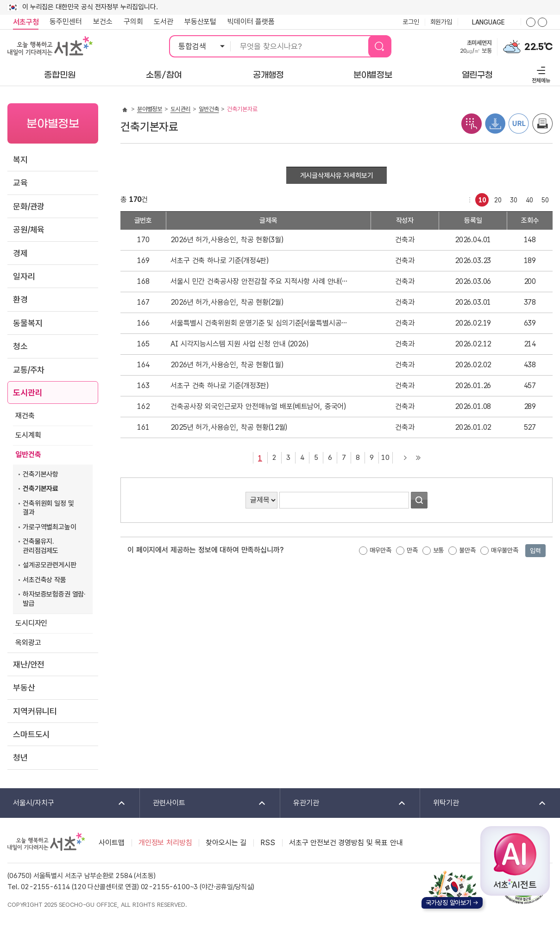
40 (528, 198)
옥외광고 (28, 643)
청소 (20, 346)
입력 (535, 551)
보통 (439, 550)
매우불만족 (505, 550)
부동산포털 (200, 22)
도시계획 (28, 435)
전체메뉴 (540, 73)
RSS (268, 843)
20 (496, 198)
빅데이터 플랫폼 (251, 22)
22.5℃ (538, 47)
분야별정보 (150, 109)
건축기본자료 (41, 489)
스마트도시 (31, 734)
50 (544, 198)
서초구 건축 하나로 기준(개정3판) (220, 386)
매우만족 (381, 550)
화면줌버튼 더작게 (542, 22)
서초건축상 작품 (44, 580)
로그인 (411, 22)
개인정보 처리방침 (165, 843)
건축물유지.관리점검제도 (41, 546)
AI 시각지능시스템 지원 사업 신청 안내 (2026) (239, 344)
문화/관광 (29, 206)
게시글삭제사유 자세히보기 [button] (337, 176)
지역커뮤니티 (35, 711)
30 (512, 198)
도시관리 (28, 392)
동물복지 (28, 323)
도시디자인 (31, 623)
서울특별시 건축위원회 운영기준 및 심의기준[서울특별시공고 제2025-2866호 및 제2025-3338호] (261, 323)
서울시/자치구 (63, 803)
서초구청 (26, 22)
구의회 (133, 22)
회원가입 (441, 22)
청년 (20, 757)
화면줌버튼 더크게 (531, 22)
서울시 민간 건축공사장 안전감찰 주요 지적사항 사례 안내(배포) (261, 281)
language (489, 23)
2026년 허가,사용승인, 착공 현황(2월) (227, 302)
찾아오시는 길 (226, 843)
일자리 (24, 276)
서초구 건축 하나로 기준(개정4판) (220, 260)
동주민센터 (63, 22)
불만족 (467, 550)
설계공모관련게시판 (50, 565)
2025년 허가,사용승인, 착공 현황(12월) (229, 427)
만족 (412, 550)
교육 (20, 183)
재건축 (25, 416)
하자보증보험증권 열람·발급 (54, 599)
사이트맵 (111, 843)
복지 (20, 160)
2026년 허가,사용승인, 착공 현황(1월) (227, 365)
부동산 (24, 687)
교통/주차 (29, 370)
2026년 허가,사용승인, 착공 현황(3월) (227, 240)
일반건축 (28, 455)
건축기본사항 (41, 474)
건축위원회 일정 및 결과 (48, 508)
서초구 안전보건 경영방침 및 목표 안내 (346, 843)
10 (481, 198)
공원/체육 (29, 229)
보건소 (103, 22)
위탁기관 (484, 803)
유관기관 (343, 803)
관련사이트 (203, 803)
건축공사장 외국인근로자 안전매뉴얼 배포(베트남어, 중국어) (258, 406)
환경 (20, 299)
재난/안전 (29, 664)
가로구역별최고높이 (50, 527)
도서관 (164, 22)
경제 (20, 253)
